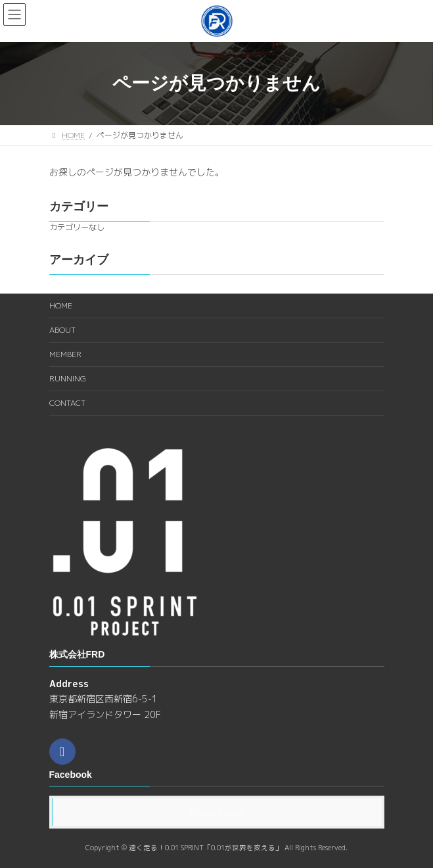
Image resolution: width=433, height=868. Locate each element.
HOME (61, 305)
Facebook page (217, 812)
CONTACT (67, 403)
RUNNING (68, 378)
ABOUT (62, 330)
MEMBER (65, 354)
